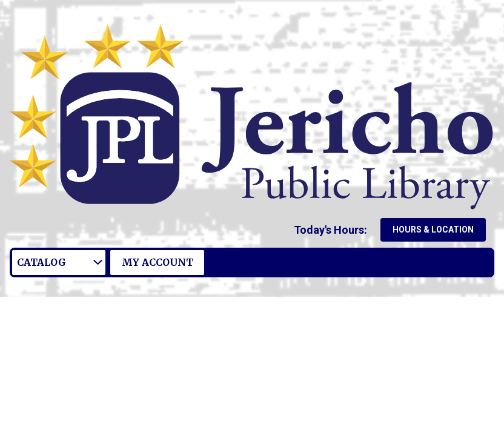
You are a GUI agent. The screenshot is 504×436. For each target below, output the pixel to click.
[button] (333, 230)
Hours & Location (433, 230)
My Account (157, 262)
